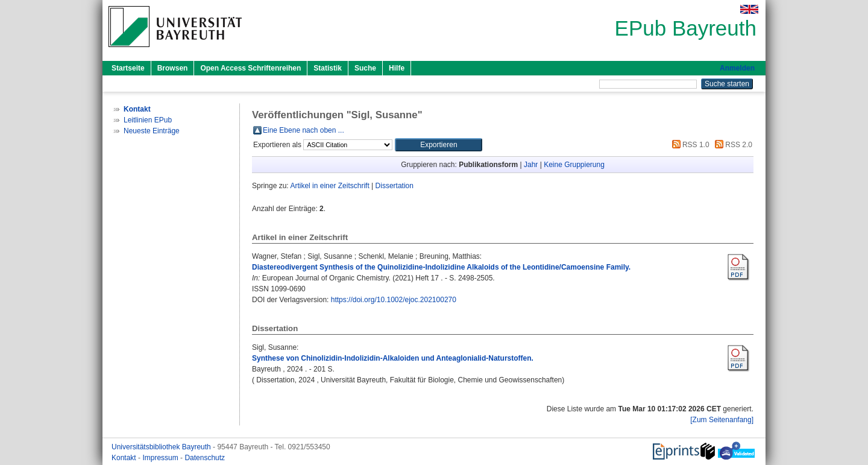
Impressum (161, 458)
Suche (365, 68)
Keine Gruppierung (574, 165)
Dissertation (395, 186)
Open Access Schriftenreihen (250, 68)
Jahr (531, 165)
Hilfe (397, 68)
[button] (439, 145)
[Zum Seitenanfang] (722, 420)
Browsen (173, 68)
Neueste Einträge (152, 131)
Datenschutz (205, 458)
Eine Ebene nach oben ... (303, 130)
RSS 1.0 (689, 145)
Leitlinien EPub (148, 120)
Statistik (328, 68)
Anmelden (737, 68)
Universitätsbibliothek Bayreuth (162, 447)
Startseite (128, 68)
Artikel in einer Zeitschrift (329, 186)
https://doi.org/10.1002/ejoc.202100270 (394, 300)
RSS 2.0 (732, 145)
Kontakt (125, 458)
